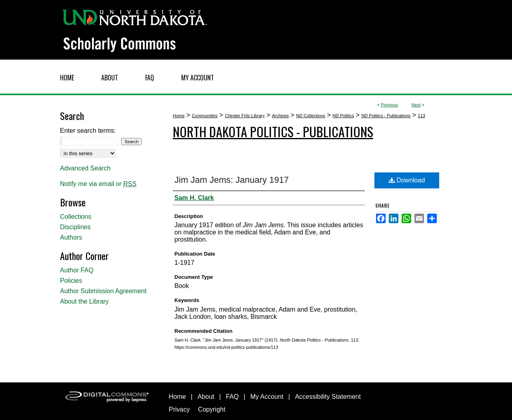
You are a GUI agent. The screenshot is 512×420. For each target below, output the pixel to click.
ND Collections (311, 116)
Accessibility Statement (328, 397)
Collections (76, 217)
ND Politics (343, 116)
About (206, 397)
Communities (205, 116)
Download (407, 180)
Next (416, 105)
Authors (71, 237)
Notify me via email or (98, 184)
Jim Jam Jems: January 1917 (232, 180)
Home (179, 116)
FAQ (232, 397)
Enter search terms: (88, 131)
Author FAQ (77, 270)
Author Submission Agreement (103, 291)
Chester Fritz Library (245, 116)
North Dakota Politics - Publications (273, 131)
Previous (389, 105)
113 (422, 116)
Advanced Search (85, 168)
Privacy (179, 409)
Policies (71, 281)
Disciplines (75, 227)
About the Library (84, 301)
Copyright (212, 409)
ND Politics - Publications (386, 116)
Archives (280, 116)
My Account (267, 397)
